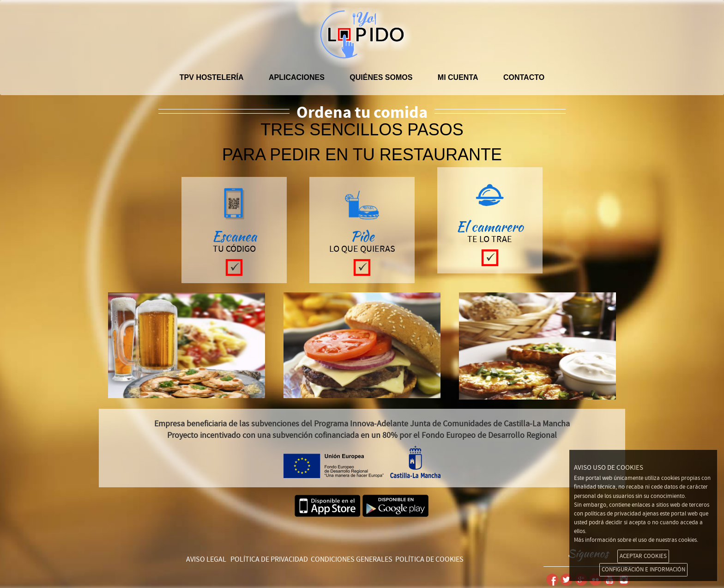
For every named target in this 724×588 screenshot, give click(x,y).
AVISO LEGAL (206, 559)
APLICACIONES (297, 77)
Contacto (524, 77)
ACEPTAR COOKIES (643, 556)
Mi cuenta (458, 77)
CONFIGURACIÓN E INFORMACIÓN (643, 570)
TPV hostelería (212, 77)
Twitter (566, 580)
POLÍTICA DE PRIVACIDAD (269, 559)
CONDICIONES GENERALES (352, 559)
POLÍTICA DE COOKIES (429, 559)
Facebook (552, 580)
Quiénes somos (381, 77)
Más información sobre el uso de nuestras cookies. (636, 540)
